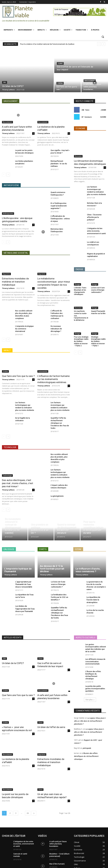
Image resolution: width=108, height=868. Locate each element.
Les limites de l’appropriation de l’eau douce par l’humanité (25, 609)
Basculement (90, 81)
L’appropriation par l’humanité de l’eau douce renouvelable (24, 584)
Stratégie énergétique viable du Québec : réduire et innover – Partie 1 (98, 341)
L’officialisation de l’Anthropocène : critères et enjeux (60, 219)
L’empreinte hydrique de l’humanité (18, 570)
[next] (103, 44)
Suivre (103, 117)
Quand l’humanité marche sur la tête (98, 312)
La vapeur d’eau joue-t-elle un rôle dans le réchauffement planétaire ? (90, 721)
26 (28, 813)
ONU (5, 82)
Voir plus (90, 700)
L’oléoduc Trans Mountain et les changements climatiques (80, 291)
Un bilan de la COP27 (13, 663)
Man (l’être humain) (57, 864)
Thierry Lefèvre (8, 133)
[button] (103, 37)
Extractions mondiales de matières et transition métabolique (15, 282)
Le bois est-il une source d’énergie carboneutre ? (98, 290)
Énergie (77, 284)
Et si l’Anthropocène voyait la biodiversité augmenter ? (59, 206)
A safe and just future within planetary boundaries (58, 844)
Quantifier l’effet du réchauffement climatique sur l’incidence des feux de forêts (60, 423)
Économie (78, 156)
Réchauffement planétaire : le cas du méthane (59, 164)
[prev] (99, 44)
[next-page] (8, 175)
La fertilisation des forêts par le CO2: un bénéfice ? (59, 597)
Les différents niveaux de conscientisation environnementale (95, 662)
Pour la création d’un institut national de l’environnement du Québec (47, 44)
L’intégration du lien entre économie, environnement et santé (96, 231)
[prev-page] (4, 175)
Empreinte (6, 274)
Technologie (7, 475)
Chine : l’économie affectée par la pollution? (94, 217)
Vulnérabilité (43, 371)
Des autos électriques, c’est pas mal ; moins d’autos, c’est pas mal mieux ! (18, 483)
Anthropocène (8, 213)
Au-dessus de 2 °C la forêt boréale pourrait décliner (52, 569)
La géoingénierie (57, 496)
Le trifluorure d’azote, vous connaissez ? (88, 570)
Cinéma (60, 83)
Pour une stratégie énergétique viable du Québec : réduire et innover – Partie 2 (81, 341)
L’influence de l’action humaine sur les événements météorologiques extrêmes (54, 379)
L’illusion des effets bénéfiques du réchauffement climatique (86, 756)
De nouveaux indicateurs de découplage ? (56, 329)
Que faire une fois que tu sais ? (18, 376)
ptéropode (87, 748)
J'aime (103, 110)
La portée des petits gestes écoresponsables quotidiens (95, 689)
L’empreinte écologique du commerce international (24, 329)
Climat (60, 63)
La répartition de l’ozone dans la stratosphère (93, 600)
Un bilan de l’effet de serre (51, 727)
